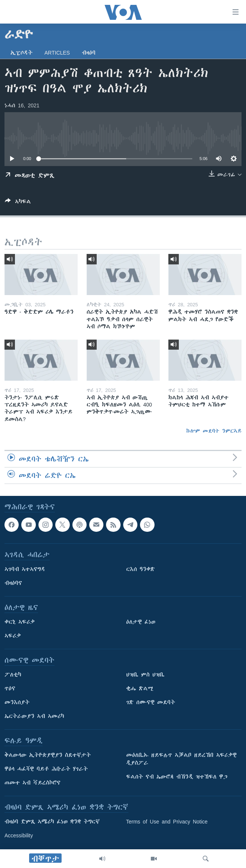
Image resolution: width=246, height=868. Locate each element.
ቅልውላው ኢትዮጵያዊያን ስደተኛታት (48, 755)
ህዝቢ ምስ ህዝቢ (145, 675)
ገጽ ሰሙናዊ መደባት (151, 702)
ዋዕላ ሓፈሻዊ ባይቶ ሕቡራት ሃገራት (46, 769)
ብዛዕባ (89, 53)
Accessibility (19, 835)
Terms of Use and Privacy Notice (167, 822)
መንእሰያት (17, 702)
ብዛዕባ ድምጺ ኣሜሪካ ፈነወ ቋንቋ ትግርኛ (52, 822)
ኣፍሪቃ (13, 636)
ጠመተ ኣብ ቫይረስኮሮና (32, 783)
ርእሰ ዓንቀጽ (141, 569)
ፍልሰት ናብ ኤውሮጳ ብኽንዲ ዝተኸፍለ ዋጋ (177, 777)
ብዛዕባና (13, 583)
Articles (57, 53)
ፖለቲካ (13, 675)
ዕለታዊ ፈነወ (141, 622)
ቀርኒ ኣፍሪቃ (20, 622)
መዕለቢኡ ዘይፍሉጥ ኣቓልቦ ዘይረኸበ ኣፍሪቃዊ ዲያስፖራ (181, 759)
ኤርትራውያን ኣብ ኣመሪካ (34, 716)
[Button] (18, 203)
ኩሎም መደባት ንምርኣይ (214, 431)
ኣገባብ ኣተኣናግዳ (25, 569)
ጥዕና (10, 688)
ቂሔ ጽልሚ (140, 688)
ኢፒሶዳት (21, 53)
